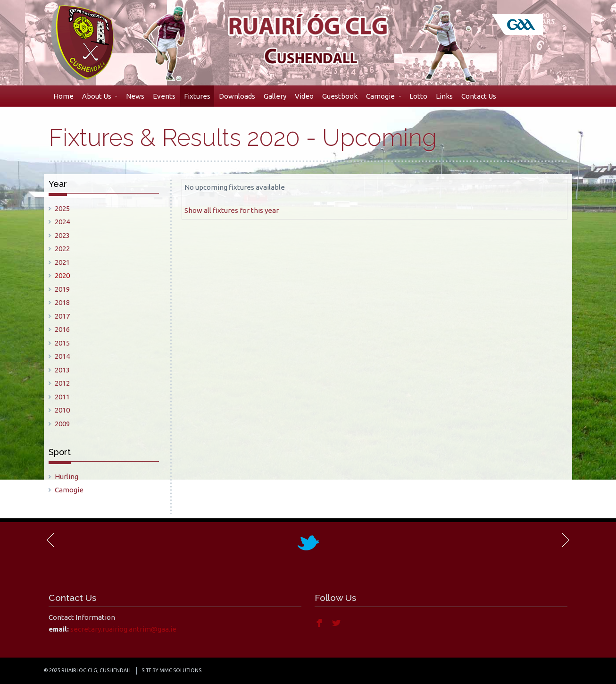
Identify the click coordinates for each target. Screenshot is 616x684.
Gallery (275, 96)
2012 (62, 383)
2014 (62, 356)
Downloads (237, 96)
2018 (62, 302)
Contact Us (479, 96)
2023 (62, 235)
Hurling (67, 477)
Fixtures (197, 96)
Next (565, 540)
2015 (62, 343)
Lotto (418, 96)
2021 (62, 262)
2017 (62, 316)
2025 (62, 208)
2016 (62, 329)
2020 (62, 275)
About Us (100, 96)
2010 (62, 410)
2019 (62, 289)
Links (444, 96)
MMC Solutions (180, 670)
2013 (62, 370)
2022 (62, 249)
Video (304, 96)
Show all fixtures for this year (232, 210)
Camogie (383, 96)
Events (164, 96)
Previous (51, 540)
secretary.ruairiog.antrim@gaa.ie (123, 629)
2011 (62, 397)
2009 (62, 424)
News (135, 96)
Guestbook (340, 96)
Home (63, 96)
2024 (62, 222)
